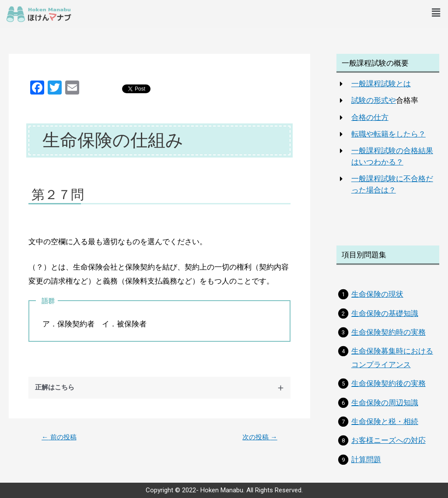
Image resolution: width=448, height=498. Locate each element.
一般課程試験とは (381, 84)
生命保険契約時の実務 (388, 332)
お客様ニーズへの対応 (388, 440)
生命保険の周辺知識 (385, 403)
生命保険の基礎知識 (385, 313)
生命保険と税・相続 (385, 421)
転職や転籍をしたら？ (388, 134)
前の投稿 (60, 437)
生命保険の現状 (377, 294)
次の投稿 (259, 437)
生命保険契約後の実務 (388, 383)
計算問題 (366, 459)
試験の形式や (374, 100)
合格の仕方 (370, 117)
